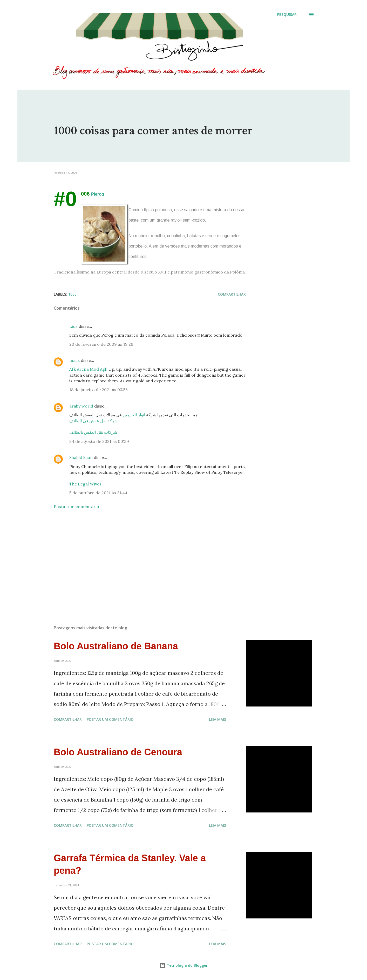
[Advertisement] (141, 560)
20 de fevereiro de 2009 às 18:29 (101, 344)
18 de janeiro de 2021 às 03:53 (98, 390)
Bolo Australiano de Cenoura (118, 752)
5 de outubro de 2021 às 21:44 (98, 493)
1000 (72, 294)
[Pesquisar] (287, 15)
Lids (73, 326)
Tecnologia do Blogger (184, 965)
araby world (81, 406)
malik (74, 360)
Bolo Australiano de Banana (116, 646)
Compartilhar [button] (232, 294)
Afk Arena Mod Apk (89, 369)
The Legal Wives (85, 484)
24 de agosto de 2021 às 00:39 (99, 441)
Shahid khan (81, 457)
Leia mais (218, 719)
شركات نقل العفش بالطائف (93, 432)
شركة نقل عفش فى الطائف (93, 421)
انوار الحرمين (134, 415)
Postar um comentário (76, 506)
